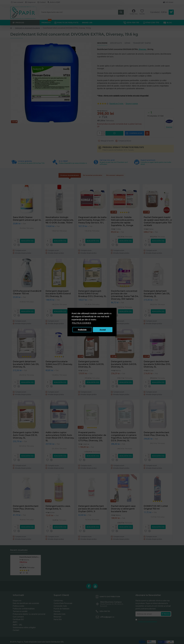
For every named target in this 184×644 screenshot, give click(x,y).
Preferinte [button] (82, 330)
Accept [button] (103, 330)
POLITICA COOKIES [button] (81, 323)
